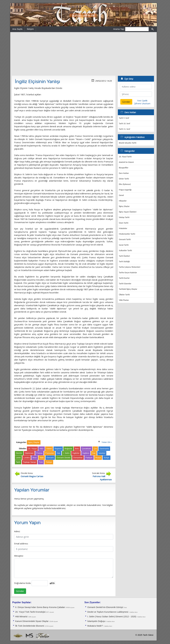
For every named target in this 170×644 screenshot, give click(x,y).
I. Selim (66, 453)
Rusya (98, 458)
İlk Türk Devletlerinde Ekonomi (30, 626)
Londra (27, 458)
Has (59, 453)
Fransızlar (50, 453)
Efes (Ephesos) (125, 184)
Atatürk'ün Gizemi (126, 162)
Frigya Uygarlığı (125, 190)
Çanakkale (86, 449)
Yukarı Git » (107, 442)
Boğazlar (68, 449)
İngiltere (86, 453)
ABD (41, 449)
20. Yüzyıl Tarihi (125, 157)
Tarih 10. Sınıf (125, 124)
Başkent (58, 449)
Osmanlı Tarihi (125, 239)
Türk (41, 462)
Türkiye (49, 462)
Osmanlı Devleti (64, 458)
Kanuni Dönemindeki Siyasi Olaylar (32, 621)
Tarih (18, 462)
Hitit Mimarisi (21, 617)
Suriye (106, 458)
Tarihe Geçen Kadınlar (128, 273)
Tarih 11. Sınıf (125, 129)
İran (94, 453)
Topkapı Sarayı (29, 462)
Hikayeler (123, 201)
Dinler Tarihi (124, 179)
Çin (95, 449)
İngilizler (76, 453)
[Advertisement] (83, 54)
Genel (121, 195)
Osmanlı (50, 458)
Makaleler (123, 228)
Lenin (18, 458)
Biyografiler (124, 168)
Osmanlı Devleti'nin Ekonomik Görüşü (105, 607)
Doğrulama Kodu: (23, 583)
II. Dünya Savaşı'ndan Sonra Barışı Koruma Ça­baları (40, 607)
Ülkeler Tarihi (124, 295)
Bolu (77, 449)
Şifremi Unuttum (142, 103)
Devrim (19, 453)
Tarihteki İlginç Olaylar (128, 289)
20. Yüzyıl (32, 449)
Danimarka (104, 449)
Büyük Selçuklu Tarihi (128, 143)
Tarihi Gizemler (125, 284)
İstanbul (102, 453)
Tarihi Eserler (124, 278)
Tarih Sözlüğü (124, 262)
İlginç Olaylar (124, 206)
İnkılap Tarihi (124, 217)
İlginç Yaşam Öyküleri (128, 212)
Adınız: (17, 531)
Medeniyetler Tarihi (127, 234)
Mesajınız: (19, 556)
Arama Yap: (119, 29)
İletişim (30, 29)
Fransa (39, 453)
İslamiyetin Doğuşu (96, 621)
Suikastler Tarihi (125, 250)
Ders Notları (124, 173)
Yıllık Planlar (124, 300)
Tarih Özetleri (124, 256)
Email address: (21, 543)
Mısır (35, 458)
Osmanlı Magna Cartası (32, 476)
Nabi (42, 458)
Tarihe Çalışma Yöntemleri (130, 267)
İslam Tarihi (124, 223)
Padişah (89, 458)
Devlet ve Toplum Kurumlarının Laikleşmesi (108, 612)
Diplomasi (29, 453)
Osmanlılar (78, 458)
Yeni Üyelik (142, 101)
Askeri (49, 449)
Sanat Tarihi (124, 245)
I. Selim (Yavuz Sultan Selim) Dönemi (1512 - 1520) (112, 617)
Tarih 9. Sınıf (124, 118)
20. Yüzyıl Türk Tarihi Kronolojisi (30, 612)
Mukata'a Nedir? (95, 626)
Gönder (20, 591)
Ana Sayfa (17, 29)
